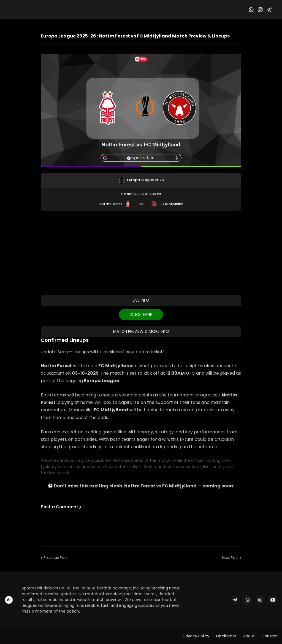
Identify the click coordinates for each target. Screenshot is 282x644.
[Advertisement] (141, 252)
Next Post (230, 558)
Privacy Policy (196, 636)
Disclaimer (226, 636)
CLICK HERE (141, 314)
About (249, 636)
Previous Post (55, 558)
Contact (270, 636)
